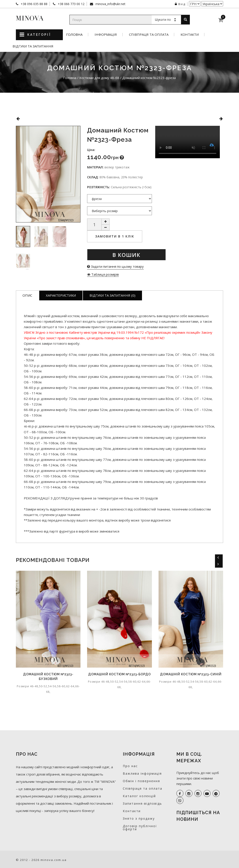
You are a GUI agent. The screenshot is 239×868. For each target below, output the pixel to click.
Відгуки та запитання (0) (112, 295)
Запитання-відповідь (142, 803)
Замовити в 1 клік (115, 236)
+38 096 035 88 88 (34, 4)
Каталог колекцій (139, 796)
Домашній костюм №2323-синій (191, 674)
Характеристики (61, 295)
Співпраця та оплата (149, 35)
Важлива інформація (142, 773)
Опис (27, 295)
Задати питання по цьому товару (115, 266)
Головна (74, 35)
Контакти (190, 35)
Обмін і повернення (141, 781)
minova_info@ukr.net (110, 4)
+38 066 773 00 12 (71, 4)
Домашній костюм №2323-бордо (119, 674)
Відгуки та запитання (33, 46)
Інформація (106, 35)
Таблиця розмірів (103, 274)
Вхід (180, 4)
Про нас (130, 766)
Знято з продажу (139, 818)
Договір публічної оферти (140, 828)
